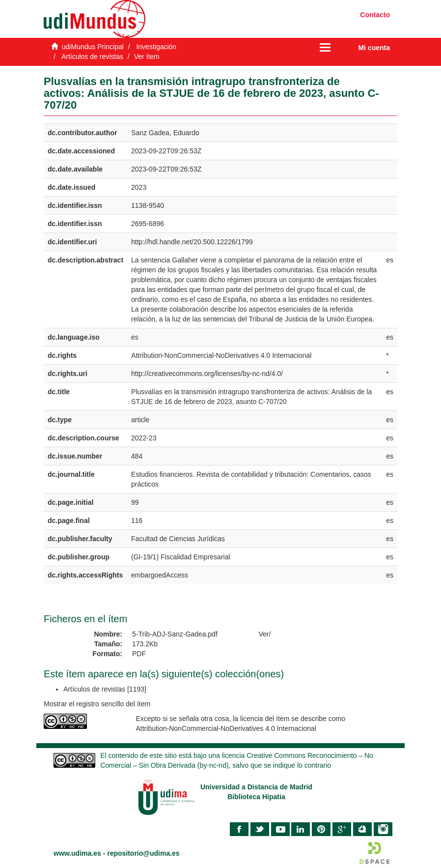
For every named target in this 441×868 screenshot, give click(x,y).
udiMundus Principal (93, 47)
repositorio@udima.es (143, 853)
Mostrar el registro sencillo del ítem (97, 704)
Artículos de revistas (92, 57)
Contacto (375, 15)
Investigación (156, 47)
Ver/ (265, 634)
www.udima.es (77, 853)
